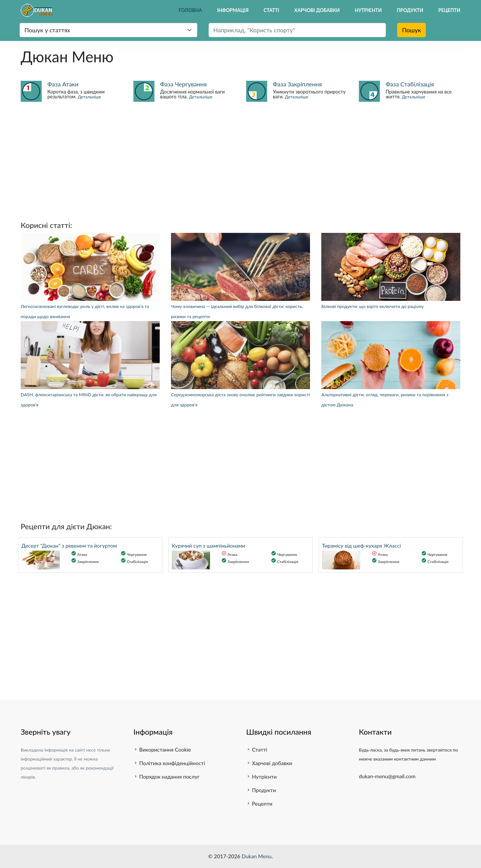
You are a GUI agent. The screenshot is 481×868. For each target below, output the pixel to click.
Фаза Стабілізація (410, 84)
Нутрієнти (368, 10)
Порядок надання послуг (166, 777)
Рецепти (450, 10)
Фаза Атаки (63, 84)
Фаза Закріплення (297, 84)
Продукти (410, 10)
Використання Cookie (162, 749)
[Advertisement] (240, 161)
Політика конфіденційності (169, 763)
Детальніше (89, 97)
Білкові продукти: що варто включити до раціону (372, 306)
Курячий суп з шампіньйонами (209, 546)
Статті (272, 10)
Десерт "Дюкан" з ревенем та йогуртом (69, 546)
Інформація (233, 10)
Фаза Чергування (183, 84)
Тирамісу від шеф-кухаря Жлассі (362, 546)
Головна (191, 10)
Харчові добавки (317, 10)
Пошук (411, 30)
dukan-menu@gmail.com (387, 776)
